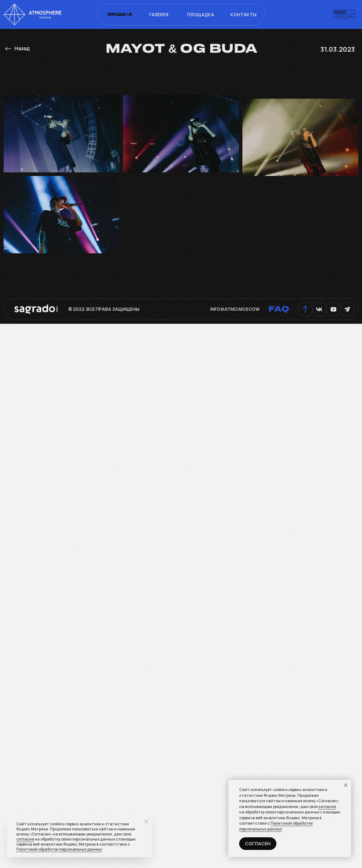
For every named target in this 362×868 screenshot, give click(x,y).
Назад (22, 48)
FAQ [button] (279, 309)
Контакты (244, 15)
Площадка (201, 15)
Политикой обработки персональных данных (276, 826)
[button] (344, 15)
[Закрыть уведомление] (346, 785)
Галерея (159, 15)
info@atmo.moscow (235, 309)
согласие (327, 807)
